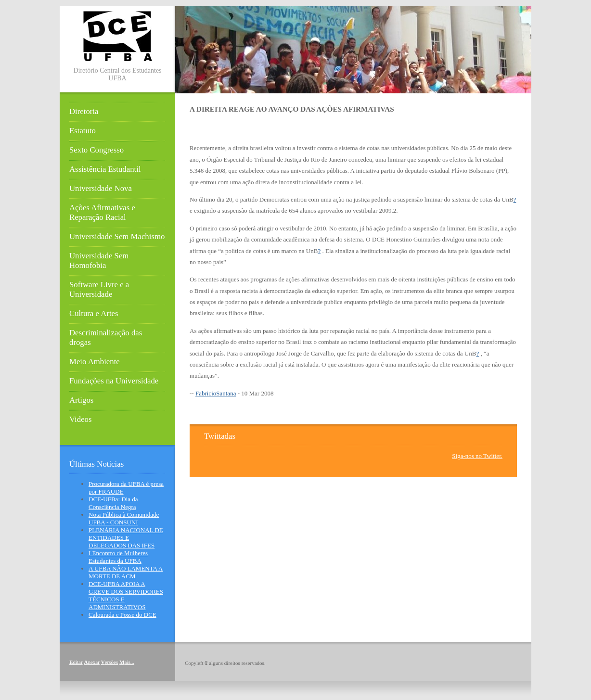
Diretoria (84, 111)
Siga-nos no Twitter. (477, 456)
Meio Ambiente (95, 362)
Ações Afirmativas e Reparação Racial (102, 212)
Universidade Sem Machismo (117, 236)
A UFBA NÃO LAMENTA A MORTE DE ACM (126, 572)
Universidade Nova (101, 188)
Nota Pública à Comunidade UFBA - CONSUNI (124, 518)
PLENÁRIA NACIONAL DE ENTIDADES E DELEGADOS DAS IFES (126, 538)
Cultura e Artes (94, 313)
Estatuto (83, 131)
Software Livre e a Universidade (99, 289)
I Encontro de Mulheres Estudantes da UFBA (118, 557)
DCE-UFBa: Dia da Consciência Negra (113, 503)
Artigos (81, 400)
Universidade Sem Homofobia (99, 261)
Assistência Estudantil (105, 169)
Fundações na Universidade (114, 381)
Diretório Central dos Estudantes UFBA (117, 74)
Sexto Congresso (96, 150)
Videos (81, 419)
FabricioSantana (216, 393)
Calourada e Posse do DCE (122, 615)
